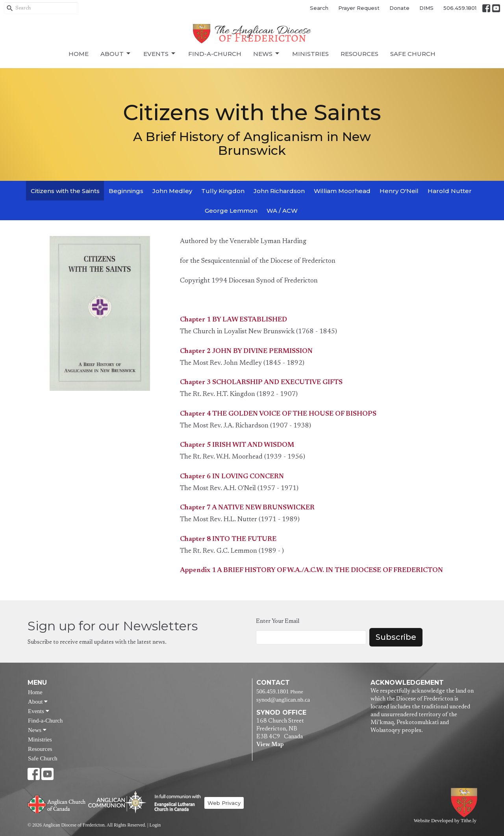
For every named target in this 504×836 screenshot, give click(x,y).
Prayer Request (359, 8)
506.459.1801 (460, 8)
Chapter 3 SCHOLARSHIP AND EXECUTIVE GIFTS (261, 383)
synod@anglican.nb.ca (283, 700)
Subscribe (396, 637)
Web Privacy (224, 803)
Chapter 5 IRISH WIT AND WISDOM (237, 445)
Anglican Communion (117, 802)
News (267, 54)
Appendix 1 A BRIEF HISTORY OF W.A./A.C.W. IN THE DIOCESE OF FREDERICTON (311, 571)
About (116, 54)
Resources (359, 54)
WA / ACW (282, 211)
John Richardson (279, 191)
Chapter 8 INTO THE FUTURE (228, 540)
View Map (270, 745)
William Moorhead (342, 191)
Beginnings (126, 191)
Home (79, 54)
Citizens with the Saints (65, 191)
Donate (399, 8)
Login (155, 825)
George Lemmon (231, 211)
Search (319, 8)
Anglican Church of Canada (57, 803)
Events (160, 54)
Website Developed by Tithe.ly (445, 821)
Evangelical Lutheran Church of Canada (175, 803)
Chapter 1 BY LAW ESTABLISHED (233, 320)
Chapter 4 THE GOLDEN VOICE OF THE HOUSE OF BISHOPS (278, 414)
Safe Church (413, 54)
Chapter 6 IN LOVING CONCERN (232, 477)
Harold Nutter (450, 191)
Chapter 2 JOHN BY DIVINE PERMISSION (246, 352)
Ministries (310, 54)
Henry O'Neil (399, 191)
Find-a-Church (215, 54)
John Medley (172, 191)
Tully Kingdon (223, 191)
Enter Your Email (278, 621)
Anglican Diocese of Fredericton (466, 803)
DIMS (426, 8)
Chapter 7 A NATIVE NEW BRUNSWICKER (247, 508)
